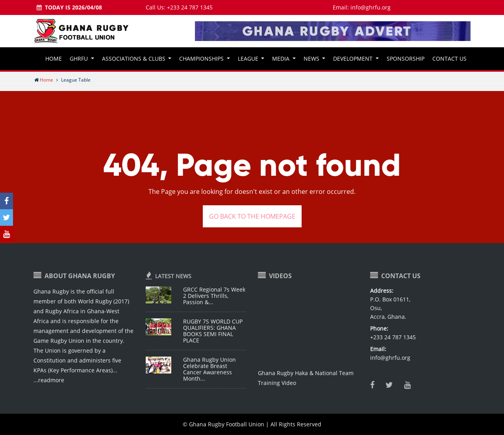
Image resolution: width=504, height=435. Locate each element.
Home (54, 59)
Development (354, 59)
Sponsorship (406, 59)
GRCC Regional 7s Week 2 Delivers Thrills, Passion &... (214, 296)
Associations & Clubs (134, 59)
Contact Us (449, 59)
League (249, 59)
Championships (202, 59)
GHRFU (80, 59)
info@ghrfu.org (371, 7)
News (312, 59)
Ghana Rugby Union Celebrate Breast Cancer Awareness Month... (209, 369)
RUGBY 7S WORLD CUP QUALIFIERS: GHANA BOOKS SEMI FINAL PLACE (213, 331)
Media (282, 59)
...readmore (49, 380)
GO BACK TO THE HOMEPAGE (252, 216)
